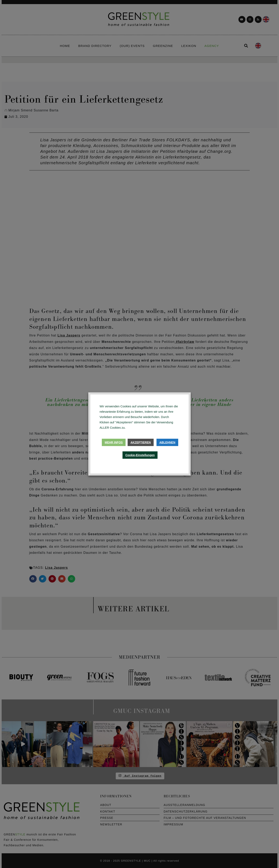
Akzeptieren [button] (141, 442)
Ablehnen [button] (167, 442)
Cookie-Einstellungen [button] (140, 455)
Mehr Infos (114, 442)
